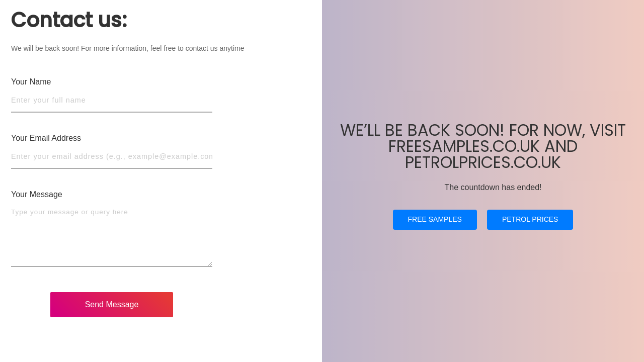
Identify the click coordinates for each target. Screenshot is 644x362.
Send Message (112, 304)
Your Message (37, 194)
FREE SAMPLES (435, 228)
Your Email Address (46, 138)
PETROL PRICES (530, 228)
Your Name (31, 82)
